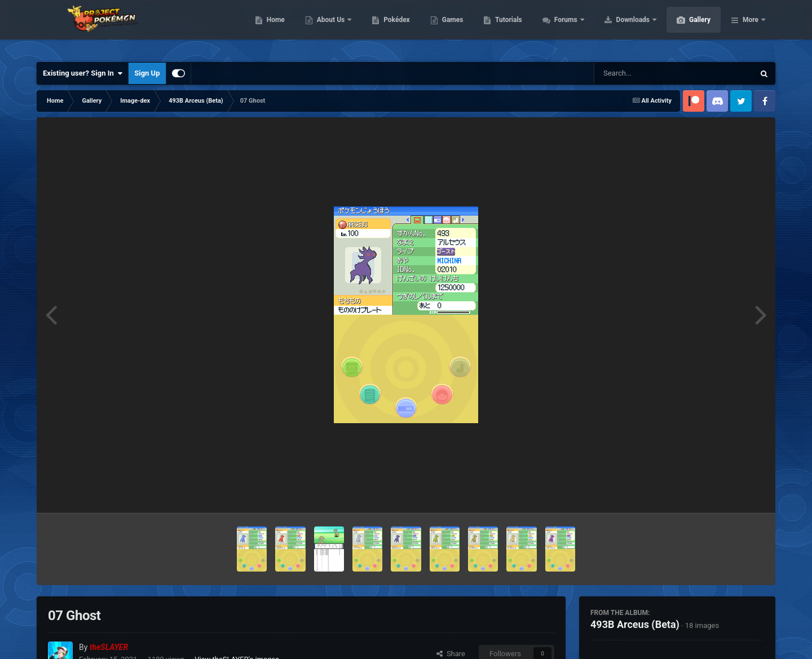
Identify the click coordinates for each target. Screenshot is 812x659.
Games (506, 28)
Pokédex (450, 28)
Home (329, 28)
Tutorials (562, 28)
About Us (385, 28)
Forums (620, 28)
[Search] (646, 73)
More (751, 28)
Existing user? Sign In (83, 73)
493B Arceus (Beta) (635, 624)
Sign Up (147, 73)
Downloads (687, 28)
